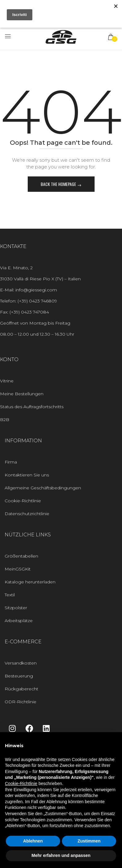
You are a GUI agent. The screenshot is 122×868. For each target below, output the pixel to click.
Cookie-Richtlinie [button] (21, 783)
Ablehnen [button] (33, 841)
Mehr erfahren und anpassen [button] (61, 855)
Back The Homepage (59, 184)
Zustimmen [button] (89, 841)
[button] (111, 37)
